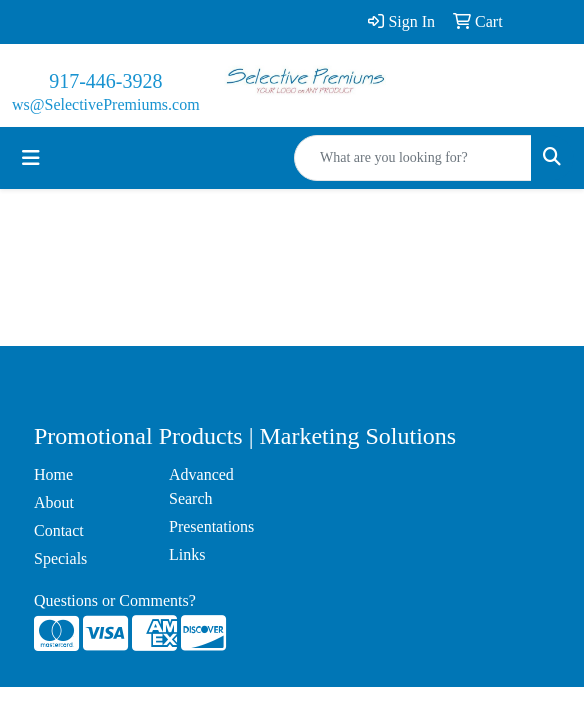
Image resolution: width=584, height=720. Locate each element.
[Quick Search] (413, 158)
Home (53, 474)
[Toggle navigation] (31, 158)
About (54, 502)
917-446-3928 (105, 81)
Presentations (211, 526)
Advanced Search (201, 486)
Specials (60, 558)
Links (187, 554)
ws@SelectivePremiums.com (106, 104)
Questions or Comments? (115, 600)
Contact (59, 530)
